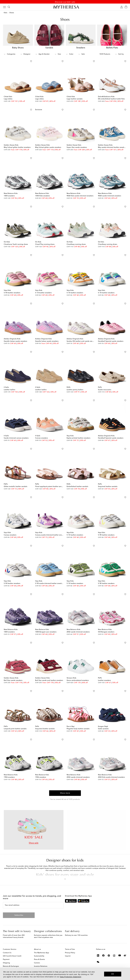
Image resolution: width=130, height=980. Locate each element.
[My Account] (122, 8)
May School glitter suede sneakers (48, 147)
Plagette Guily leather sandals (78, 729)
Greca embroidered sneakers (78, 680)
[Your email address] (33, 901)
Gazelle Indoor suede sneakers (15, 341)
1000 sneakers (9, 196)
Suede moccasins (105, 389)
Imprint (68, 952)
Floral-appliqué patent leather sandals (50, 486)
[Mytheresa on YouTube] (120, 951)
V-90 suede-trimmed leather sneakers (50, 583)
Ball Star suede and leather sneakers (49, 680)
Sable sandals (103, 729)
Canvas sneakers (42, 438)
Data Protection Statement (71, 977)
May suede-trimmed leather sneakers (112, 147)
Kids (5, 13)
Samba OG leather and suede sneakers (82, 341)
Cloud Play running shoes (45, 244)
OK (113, 974)
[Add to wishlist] (31, 60)
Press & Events (39, 955)
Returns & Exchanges (11, 962)
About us (37, 945)
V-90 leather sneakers (12, 292)
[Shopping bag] (126, 8)
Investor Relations (41, 962)
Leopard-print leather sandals (15, 729)
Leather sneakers (104, 680)
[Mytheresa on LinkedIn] (98, 951)
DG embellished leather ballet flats (111, 99)
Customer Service (10, 945)
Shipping (6, 958)
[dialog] (65, 974)
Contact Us (7, 948)
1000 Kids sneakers (42, 196)
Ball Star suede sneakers (13, 680)
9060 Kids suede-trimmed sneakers (80, 196)
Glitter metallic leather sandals (15, 486)
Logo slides (8, 99)
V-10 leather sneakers (43, 292)
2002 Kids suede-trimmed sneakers (111, 777)
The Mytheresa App (42, 948)
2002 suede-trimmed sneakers (78, 632)
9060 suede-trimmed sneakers (110, 196)
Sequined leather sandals (108, 486)
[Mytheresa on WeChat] (98, 957)
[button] (65, 874)
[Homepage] (65, 7)
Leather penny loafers (75, 389)
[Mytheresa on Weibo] (125, 951)
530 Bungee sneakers (106, 632)
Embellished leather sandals (77, 486)
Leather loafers (10, 389)
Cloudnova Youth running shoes (16, 244)
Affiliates (37, 965)
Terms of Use (70, 945)
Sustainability (39, 952)
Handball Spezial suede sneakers (111, 341)
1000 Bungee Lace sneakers (46, 632)
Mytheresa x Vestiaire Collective (15, 965)
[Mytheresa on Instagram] (114, 951)
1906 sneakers (9, 777)
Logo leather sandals (75, 99)
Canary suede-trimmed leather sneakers (50, 535)
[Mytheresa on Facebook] (103, 951)
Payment (6, 955)
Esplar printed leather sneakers (79, 438)
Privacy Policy (70, 948)
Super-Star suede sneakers (77, 147)
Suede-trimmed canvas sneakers (16, 438)
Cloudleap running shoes (76, 244)
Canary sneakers (10, 535)
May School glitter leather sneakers (17, 147)
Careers (37, 958)
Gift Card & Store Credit (12, 952)
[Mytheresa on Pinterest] (109, 951)
